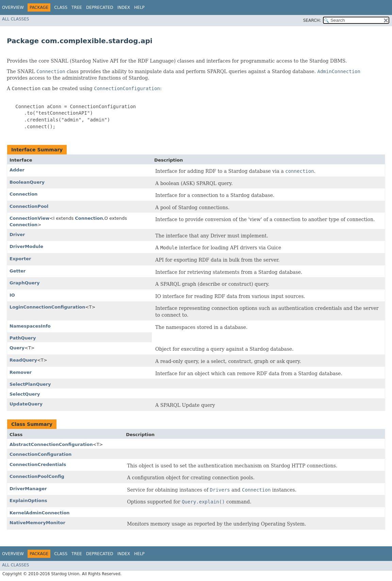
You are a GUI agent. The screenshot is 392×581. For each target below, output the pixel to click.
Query (17, 348)
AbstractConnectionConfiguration (51, 444)
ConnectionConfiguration (40, 454)
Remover (21, 372)
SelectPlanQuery (30, 384)
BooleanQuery (27, 182)
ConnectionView (29, 218)
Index (124, 7)
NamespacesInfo (30, 326)
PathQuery (23, 338)
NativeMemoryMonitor (37, 523)
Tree (77, 7)
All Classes (15, 19)
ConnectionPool (29, 206)
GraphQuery (24, 283)
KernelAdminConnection (40, 513)
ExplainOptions (28, 501)
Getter (18, 271)
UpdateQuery (26, 404)
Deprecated (100, 7)
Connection (23, 194)
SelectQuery (25, 394)
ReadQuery (23, 360)
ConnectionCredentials (38, 464)
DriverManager (28, 489)
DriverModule (26, 246)
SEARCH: (312, 20)
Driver (17, 235)
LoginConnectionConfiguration (47, 307)
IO (12, 295)
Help (139, 7)
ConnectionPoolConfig (37, 476)
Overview (13, 7)
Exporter (20, 259)
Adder (17, 170)
